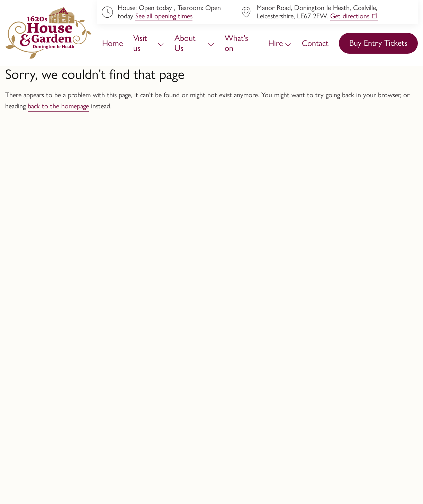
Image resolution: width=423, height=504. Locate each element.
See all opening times (164, 16)
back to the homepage (58, 106)
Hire (276, 43)
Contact (315, 43)
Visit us (140, 43)
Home (112, 43)
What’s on (236, 43)
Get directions (350, 16)
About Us (185, 43)
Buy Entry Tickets (378, 43)
